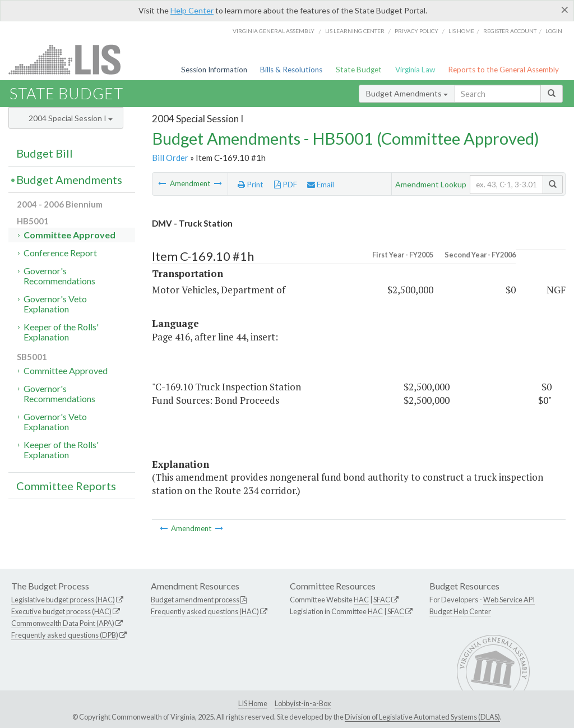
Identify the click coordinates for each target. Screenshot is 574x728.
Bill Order (170, 158)
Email (321, 185)
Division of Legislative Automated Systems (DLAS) (422, 717)
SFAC (382, 600)
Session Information (214, 70)
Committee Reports (66, 486)
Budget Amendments (407, 93)
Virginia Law (415, 70)
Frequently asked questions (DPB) (65, 635)
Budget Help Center (460, 611)
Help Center (192, 10)
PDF (286, 185)
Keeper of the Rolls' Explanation (61, 332)
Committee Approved (70, 235)
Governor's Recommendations (59, 276)
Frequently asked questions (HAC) (205, 611)
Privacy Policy (416, 31)
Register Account (510, 31)
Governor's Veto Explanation (55, 304)
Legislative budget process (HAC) (63, 600)
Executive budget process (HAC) (61, 611)
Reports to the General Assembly (503, 70)
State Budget (359, 70)
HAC (361, 600)
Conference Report (60, 253)
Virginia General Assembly (274, 31)
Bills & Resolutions (291, 70)
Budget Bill (45, 153)
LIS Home (253, 703)
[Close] (565, 10)
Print (251, 185)
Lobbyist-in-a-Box (303, 703)
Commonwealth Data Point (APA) (63, 623)
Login (554, 31)
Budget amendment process (195, 600)
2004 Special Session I (71, 118)
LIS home (461, 31)
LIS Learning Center (355, 31)
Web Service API (509, 600)
